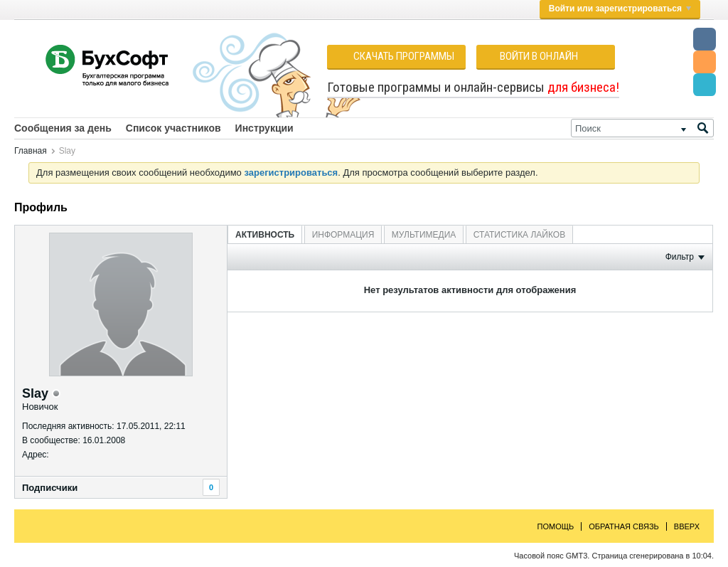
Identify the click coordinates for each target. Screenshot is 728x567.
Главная (31, 151)
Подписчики (50, 488)
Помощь (556, 526)
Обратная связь (624, 526)
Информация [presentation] (343, 235)
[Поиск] (642, 128)
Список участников (173, 128)
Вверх (687, 526)
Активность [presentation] (265, 235)
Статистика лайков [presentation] (519, 235)
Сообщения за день (63, 128)
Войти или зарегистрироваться (620, 9)
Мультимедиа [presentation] (424, 235)
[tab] (265, 234)
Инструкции (264, 128)
